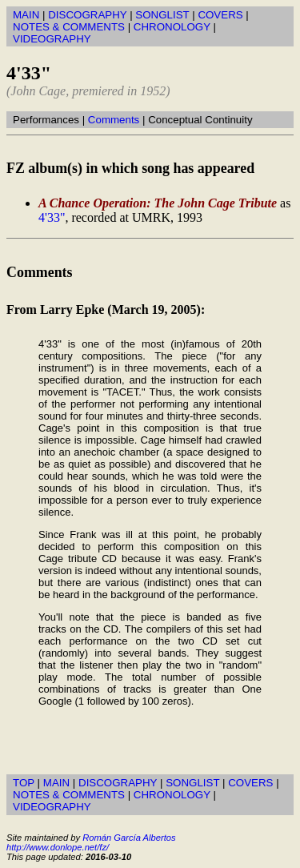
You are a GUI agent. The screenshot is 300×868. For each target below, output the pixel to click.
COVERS (220, 15)
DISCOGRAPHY (87, 15)
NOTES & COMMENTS (69, 27)
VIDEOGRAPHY (52, 39)
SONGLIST (162, 15)
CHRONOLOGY (172, 27)
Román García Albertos (129, 838)
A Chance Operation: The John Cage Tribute (158, 203)
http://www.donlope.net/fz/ (58, 847)
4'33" (52, 217)
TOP (24, 783)
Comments (114, 120)
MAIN (26, 15)
